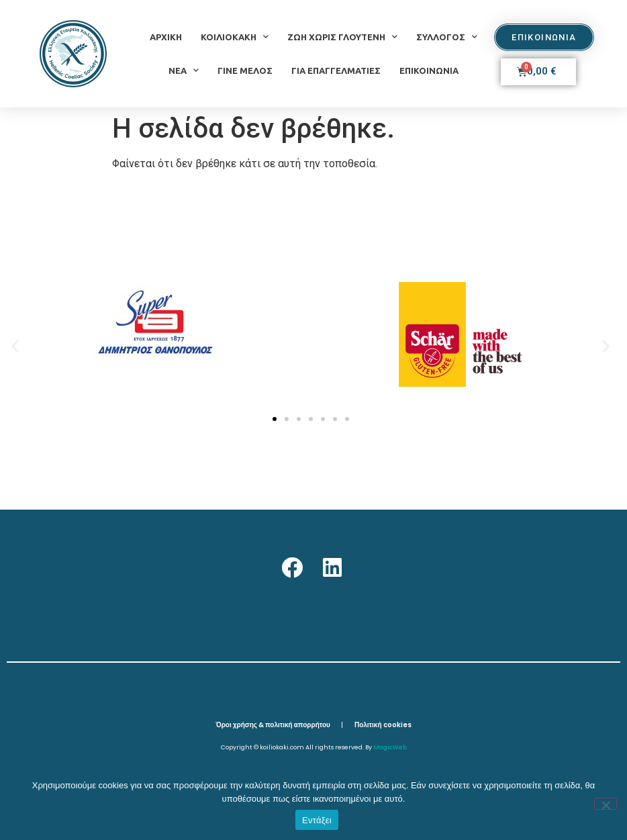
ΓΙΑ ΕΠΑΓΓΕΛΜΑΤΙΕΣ (336, 71)
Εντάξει (317, 820)
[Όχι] (606, 804)
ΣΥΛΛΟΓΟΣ (447, 37)
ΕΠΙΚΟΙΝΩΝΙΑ (429, 71)
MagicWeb (390, 747)
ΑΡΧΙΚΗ (166, 37)
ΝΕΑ (184, 70)
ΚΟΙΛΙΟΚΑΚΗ (235, 37)
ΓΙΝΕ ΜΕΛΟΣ (245, 71)
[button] (15, 345)
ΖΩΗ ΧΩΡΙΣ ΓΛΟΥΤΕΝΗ (342, 37)
